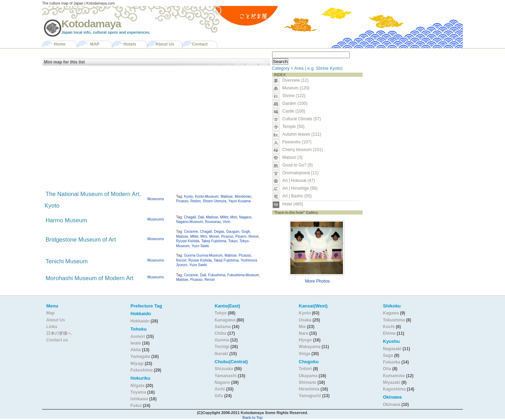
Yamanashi (226, 376)
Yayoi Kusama (240, 201)
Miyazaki (392, 382)
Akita (136, 350)
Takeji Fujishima (214, 241)
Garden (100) (295, 103)
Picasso (182, 201)
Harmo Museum (66, 220)
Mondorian (243, 197)
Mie (302, 327)
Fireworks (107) (297, 142)
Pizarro (241, 236)
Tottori (305, 369)
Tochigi (223, 347)
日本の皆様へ (59, 333)
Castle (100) (294, 111)
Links (52, 327)
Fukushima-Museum (243, 275)
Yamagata (141, 357)
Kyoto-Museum (207, 197)
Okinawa (392, 405)
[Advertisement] (410, 93)
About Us (165, 44)
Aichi (220, 389)
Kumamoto (394, 376)
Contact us (57, 340)
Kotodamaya (91, 24)
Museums (156, 199)
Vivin (227, 222)
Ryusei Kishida (188, 241)
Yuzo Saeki (200, 246)
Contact (200, 44)
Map (50, 313)
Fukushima (217, 275)
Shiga (305, 354)
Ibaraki (221, 354)
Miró (234, 217)
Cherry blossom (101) (302, 150)
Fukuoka (392, 362)
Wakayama (310, 347)
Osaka (305, 320)
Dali (201, 217)
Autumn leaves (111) (302, 134)
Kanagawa (225, 320)
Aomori (138, 337)
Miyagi (138, 364)
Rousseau (213, 222)
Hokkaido (140, 321)
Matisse (227, 197)
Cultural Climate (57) (302, 119)
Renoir (253, 236)
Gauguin (233, 232)
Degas (219, 232)
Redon (196, 201)
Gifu (219, 396)
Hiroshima (309, 389)
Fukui (137, 406)
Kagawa (391, 313)
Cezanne (191, 232)
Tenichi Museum (67, 261)
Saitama (223, 327)
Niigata (137, 386)
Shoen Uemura (214, 201)
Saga (388, 355)
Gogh (245, 232)
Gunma (222, 340)
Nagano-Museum (190, 222)
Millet (224, 217)
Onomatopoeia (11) (300, 173)
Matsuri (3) (292, 157)
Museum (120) (298, 88)
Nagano (245, 217)
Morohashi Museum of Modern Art (89, 278)
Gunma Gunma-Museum (203, 255)
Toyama (138, 392)
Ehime (389, 333)
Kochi (389, 327)
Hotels (130, 44)
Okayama (308, 376)
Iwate (136, 343)
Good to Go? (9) (298, 165)
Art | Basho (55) (297, 196)
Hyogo (305, 340)
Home (59, 44)
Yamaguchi (310, 396)
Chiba (220, 333)
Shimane (308, 382)
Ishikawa (140, 399)
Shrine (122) (294, 96)
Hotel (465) (293, 204)
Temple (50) (293, 127)
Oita (387, 369)
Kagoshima (394, 389)
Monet (214, 236)
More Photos (318, 281)
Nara (304, 333)
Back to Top (252, 418)
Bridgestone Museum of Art (81, 240)
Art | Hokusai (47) (299, 181)
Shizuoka (224, 369)
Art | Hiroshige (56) (300, 188)
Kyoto (189, 197)
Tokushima (394, 320)
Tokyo (233, 241)
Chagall (190, 217)
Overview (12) (295, 80)
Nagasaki (392, 349)
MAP (95, 44)
